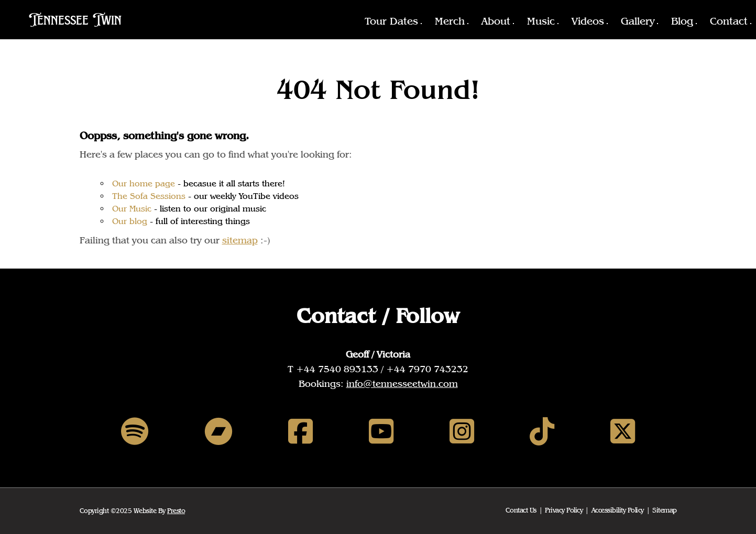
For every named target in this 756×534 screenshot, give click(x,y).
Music (541, 21)
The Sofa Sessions (149, 196)
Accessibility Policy (618, 510)
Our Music (132, 209)
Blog (682, 21)
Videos (588, 21)
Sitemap (665, 510)
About (496, 21)
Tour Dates (391, 21)
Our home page (144, 183)
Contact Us (521, 510)
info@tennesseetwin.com (402, 383)
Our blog (130, 221)
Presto (176, 511)
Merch (450, 21)
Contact (729, 21)
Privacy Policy (564, 510)
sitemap (240, 240)
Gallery (638, 21)
